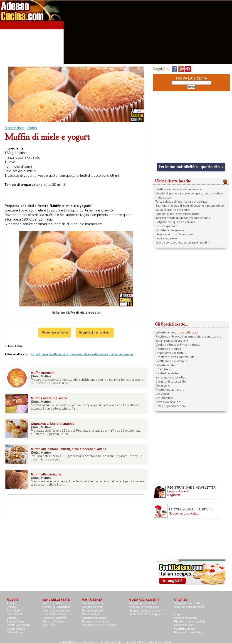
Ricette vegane (16, 629)
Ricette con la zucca (168, 349)
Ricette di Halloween (55, 618)
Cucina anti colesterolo (171, 382)
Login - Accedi (178, 491)
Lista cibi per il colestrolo (144, 607)
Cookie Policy (194, 632)
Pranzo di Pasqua (53, 622)
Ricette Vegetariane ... (170, 390)
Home (30, 68)
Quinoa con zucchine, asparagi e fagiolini (182, 243)
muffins (63, 354)
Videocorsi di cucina (94, 618)
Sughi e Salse (15, 622)
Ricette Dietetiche (167, 373)
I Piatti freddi (164, 369)
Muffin (32, 128)
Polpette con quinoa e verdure (175, 222)
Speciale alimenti (92, 607)
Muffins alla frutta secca (49, 398)
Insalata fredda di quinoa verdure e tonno (183, 218)
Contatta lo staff (184, 625)
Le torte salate (165, 365)
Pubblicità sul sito (185, 629)
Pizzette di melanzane (170, 230)
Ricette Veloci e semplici (172, 361)
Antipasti (63, 68)
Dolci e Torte (14, 632)
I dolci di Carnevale (54, 614)
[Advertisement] (178, 32)
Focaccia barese (166, 239)
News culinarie (91, 614)
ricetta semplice (79, 354)
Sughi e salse (147, 68)
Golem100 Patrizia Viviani (106, 642)
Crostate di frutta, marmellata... (176, 357)
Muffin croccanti (43, 373)
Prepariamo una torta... (171, 353)
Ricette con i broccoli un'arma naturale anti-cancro (189, 337)
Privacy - (180, 632)
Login (178, 614)
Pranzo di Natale (53, 603)
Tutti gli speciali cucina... (171, 406)
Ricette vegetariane (19, 625)
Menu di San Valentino (56, 611)
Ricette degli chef (92, 611)
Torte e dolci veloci (168, 402)
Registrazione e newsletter (190, 622)
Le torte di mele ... (167, 333)
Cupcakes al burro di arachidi (53, 424)
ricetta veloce (99, 354)
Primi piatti (13, 611)
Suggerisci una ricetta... (184, 514)
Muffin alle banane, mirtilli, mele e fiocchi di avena (69, 449)
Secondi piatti (105, 68)
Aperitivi (45, 68)
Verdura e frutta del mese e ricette (178, 345)
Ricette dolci (14, 128)
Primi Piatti (82, 68)
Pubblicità (199, 68)
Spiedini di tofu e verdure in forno (178, 214)
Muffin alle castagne (46, 474)
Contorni (126, 68)
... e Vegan (162, 394)
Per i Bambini (164, 398)
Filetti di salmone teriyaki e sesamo (179, 189)
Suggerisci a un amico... (95, 333)
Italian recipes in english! (172, 341)
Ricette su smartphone (96, 622)
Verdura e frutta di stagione (146, 614)
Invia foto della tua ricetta (189, 607)
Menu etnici (163, 386)
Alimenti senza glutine (143, 603)
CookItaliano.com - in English (100, 625)
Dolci (165, 68)
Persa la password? (186, 618)
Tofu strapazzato (167, 226)
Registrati (174, 495)
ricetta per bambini (121, 354)
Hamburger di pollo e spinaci (175, 234)
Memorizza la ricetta (55, 333)
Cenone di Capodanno (56, 607)
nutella (53, 354)
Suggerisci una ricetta (187, 603)
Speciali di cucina (93, 603)
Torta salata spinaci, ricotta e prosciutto (181, 202)
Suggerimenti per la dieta (144, 611)
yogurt (36, 354)
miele (44, 354)
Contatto (181, 68)
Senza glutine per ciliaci (171, 378)
